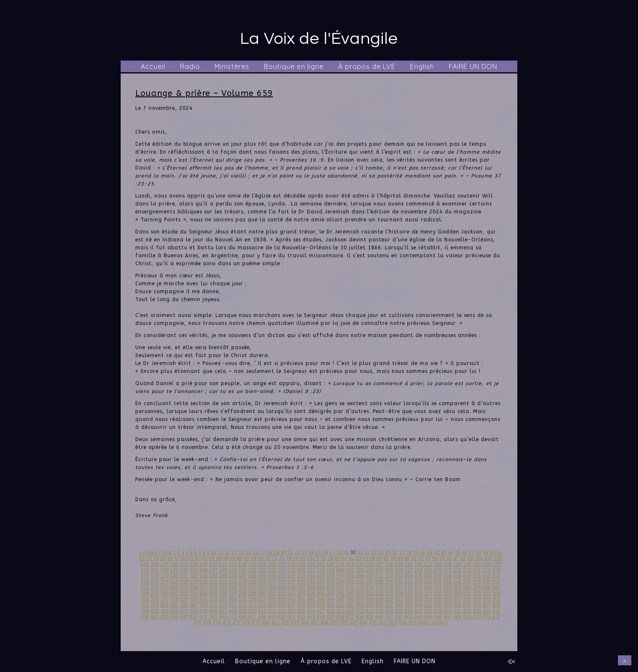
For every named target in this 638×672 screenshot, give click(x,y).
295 (213, 593)
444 (223, 617)
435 (496, 611)
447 (252, 617)
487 (334, 623)
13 (234, 553)
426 (408, 611)
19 (276, 553)
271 (340, 588)
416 (311, 611)
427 (418, 611)
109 (203, 564)
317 (428, 593)
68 (254, 558)
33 (374, 553)
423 (379, 611)
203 (399, 576)
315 (408, 593)
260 (233, 588)
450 (281, 617)
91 (414, 558)
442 (203, 617)
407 (223, 611)
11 (220, 553)
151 (252, 570)
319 (448, 593)
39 (416, 553)
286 (486, 588)
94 (435, 558)
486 (324, 623)
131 (418, 564)
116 (272, 564)
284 (467, 588)
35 (388, 553)
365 (174, 605)
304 (301, 593)
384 (360, 605)
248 (477, 582)
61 (205, 558)
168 (418, 570)
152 (262, 570)
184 (213, 576)
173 (467, 570)
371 (233, 605)
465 (428, 617)
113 (243, 564)
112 (233, 564)
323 (486, 593)
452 (301, 617)
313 (389, 593)
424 (389, 611)
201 (379, 576)
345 (340, 599)
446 (243, 617)
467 (448, 617)
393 (448, 605)
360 (486, 599)
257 (203, 588)
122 (330, 564)
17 (262, 553)
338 (272, 599)
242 (418, 582)
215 (155, 582)
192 (291, 576)
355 (438, 599)
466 (438, 617)
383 (350, 605)
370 (223, 605)
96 (449, 558)
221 (213, 582)
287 (496, 588)
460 (379, 617)
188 (252, 576)
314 (399, 593)
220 (203, 582)
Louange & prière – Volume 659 (204, 93)
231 (311, 582)
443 (213, 617)
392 (438, 605)
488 (344, 623)
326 (155, 599)
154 (281, 570)
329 (184, 599)
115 (262, 564)
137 (477, 564)
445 (233, 617)
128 (389, 564)
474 (207, 623)
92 (421, 558)
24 (311, 553)
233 (330, 582)
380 (321, 605)
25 (318, 553)
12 (227, 553)
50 (492, 553)
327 (165, 599)
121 (321, 564)
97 (456, 558)
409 (243, 611)
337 (262, 599)
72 (282, 558)
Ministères (232, 66)
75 (303, 558)
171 (448, 570)
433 (477, 611)
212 (486, 576)
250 (496, 582)
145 (194, 570)
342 (311, 599)
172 (457, 570)
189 (262, 576)
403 (184, 611)
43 (444, 553)
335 (243, 599)
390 (418, 605)
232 (321, 582)
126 (370, 564)
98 (463, 558)
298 (243, 593)
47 (472, 553)
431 (457, 611)
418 (330, 611)
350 (389, 599)
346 (350, 599)
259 (223, 588)
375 (272, 605)
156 (301, 570)
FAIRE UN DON (473, 66)
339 (281, 599)
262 (252, 588)
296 (223, 593)
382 (340, 605)
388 (399, 605)
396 (477, 605)
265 (281, 588)
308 (340, 593)
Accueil (153, 66)
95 (442, 558)
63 (219, 558)
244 (438, 582)
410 (252, 611)
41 (430, 553)
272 (350, 588)
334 (233, 599)
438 (165, 617)
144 (184, 570)
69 (261, 558)
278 (408, 588)
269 (321, 588)
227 (272, 582)
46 (465, 553)
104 (155, 564)
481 (276, 623)
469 (467, 617)
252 (155, 588)
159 (330, 570)
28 (339, 553)
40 (423, 553)
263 (262, 588)
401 (165, 611)
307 (330, 593)
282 (448, 588)
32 (367, 553)
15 (248, 553)
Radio (190, 66)
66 (240, 558)
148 (223, 570)
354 (428, 599)
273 (360, 588)
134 (448, 564)
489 (354, 623)
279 (418, 588)
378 (301, 605)
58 (184, 558)
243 (428, 582)
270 (330, 588)
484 (305, 623)
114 (252, 564)
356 (448, 599)
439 (174, 617)
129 (399, 564)
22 (297, 553)
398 (496, 605)
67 (247, 558)
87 (386, 558)
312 (379, 593)
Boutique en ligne (294, 66)
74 (295, 558)
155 (291, 570)
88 (393, 558)
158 (321, 570)
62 (212, 558)
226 (262, 582)
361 (496, 599)
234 (340, 582)
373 (252, 605)
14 (242, 553)
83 (358, 558)
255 (184, 588)
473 (197, 623)
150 (243, 570)
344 (330, 599)
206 (428, 576)
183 (203, 576)
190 (272, 576)
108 (194, 564)
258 (213, 588)
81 (344, 558)
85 (372, 558)
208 (448, 576)
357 (457, 599)
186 (233, 576)
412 (272, 611)
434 (486, 611)
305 (311, 593)
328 (174, 599)
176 (496, 570)
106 (174, 564)
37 (402, 553)
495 (412, 623)
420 (350, 611)
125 (360, 564)
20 (283, 553)
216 (165, 582)
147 (213, 570)
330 (194, 599)
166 (399, 570)
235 (350, 582)
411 (262, 611)
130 (408, 564)
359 (477, 599)
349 (379, 599)
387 (389, 605)
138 (486, 564)
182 (194, 576)
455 (330, 617)
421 (360, 611)
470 (477, 617)
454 (321, 617)
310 (360, 593)
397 (486, 605)
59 (191, 558)
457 (350, 617)
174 (477, 570)
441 (194, 617)
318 (438, 593)
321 (467, 593)
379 (311, 605)
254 (174, 588)
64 (226, 558)
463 (408, 617)
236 (360, 582)
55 (163, 558)
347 (360, 599)
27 (332, 553)
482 (285, 623)
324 (496, 593)
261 (243, 588)
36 (395, 553)
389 (408, 605)
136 (467, 564)
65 (233, 558)
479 (256, 623)
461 (389, 617)
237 (370, 582)
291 (174, 593)
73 (289, 558)
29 (346, 553)
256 (194, 588)
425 (399, 611)
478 (246, 623)
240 (399, 582)
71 (275, 558)
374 (262, 605)
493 (392, 623)
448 (262, 617)
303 (291, 593)
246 (457, 582)
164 (379, 570)
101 (488, 558)
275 (379, 588)
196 (330, 576)
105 (165, 564)
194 (311, 576)
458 (360, 617)
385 (370, 605)
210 (467, 576)
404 (194, 611)
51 (500, 553)
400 (155, 611)
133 (438, 564)
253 (165, 588)
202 (389, 576)
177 (145, 576)
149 (233, 570)
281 (438, 588)
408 (233, 611)
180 (174, 576)
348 (370, 599)
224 (243, 582)
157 (311, 570)
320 (457, 593)
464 (418, 617)
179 (165, 576)
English (422, 66)
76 (310, 558)
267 (301, 588)
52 (142, 558)
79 (330, 558)
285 (477, 588)
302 (281, 593)
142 (165, 570)
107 (184, 564)
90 (407, 558)
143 (174, 570)
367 (194, 605)
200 (370, 576)
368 (203, 605)
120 (311, 564)
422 (370, 611)
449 (272, 617)
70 (267, 558)
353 (418, 599)
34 (381, 553)
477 (236, 623)
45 (457, 553)
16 (255, 553)
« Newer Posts (155, 553)
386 (379, 605)
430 (448, 611)
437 (155, 617)
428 (428, 611)
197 (340, 576)
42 (437, 553)
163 (370, 570)
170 (438, 570)
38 (409, 553)
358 (467, 599)
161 (350, 570)
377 (291, 605)
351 (399, 599)
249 (486, 582)
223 (233, 582)
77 (316, 558)
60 (198, 558)
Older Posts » (433, 623)
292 (184, 593)
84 (365, 558)
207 (438, 576)
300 (262, 593)
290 (165, 593)
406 (213, 611)
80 (337, 558)
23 (304, 553)
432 (467, 611)
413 (281, 611)
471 (486, 617)
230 (301, 582)
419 (340, 611)
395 (467, 605)
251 (145, 588)
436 (145, 617)
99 (470, 558)
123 (340, 564)
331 (203, 599)
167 (408, 570)
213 (496, 576)
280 (428, 588)
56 (170, 558)
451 (291, 617)
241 (408, 582)
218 (184, 582)
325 (145, 599)
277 (399, 588)
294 (203, 593)
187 (243, 576)
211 (477, 576)
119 (301, 564)
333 (223, 599)
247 (467, 582)
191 (281, 576)
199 (360, 576)
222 (223, 582)
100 (478, 558)
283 (457, 588)
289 (155, 593)
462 (399, 617)
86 (379, 558)
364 (165, 605)
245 (448, 582)
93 (428, 558)
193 (301, 576)
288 (145, 593)
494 (403, 623)
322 (477, 593)
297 (233, 593)
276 (389, 588)
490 (363, 623)
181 (184, 576)
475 (217, 623)
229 (291, 582)
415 (301, 611)
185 (223, 576)
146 (203, 570)
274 (370, 588)
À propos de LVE (367, 66)
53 (149, 558)
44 (451, 553)
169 (428, 570)
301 (272, 593)
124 (350, 564)
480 (266, 623)
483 (295, 623)
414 (291, 611)
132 (428, 564)
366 (184, 605)
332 (213, 599)
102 (498, 558)
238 (379, 582)
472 (496, 617)
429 (438, 611)
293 (194, 593)
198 (350, 576)
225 (252, 582)
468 (457, 617)
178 (155, 576)
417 (321, 611)
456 (340, 617)
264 (272, 588)
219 (194, 582)
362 (145, 605)
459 (370, 617)
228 (281, 582)
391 (428, 605)
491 (373, 623)
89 (400, 558)
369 (213, 605)
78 (323, 558)
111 (223, 564)
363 (155, 605)
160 (340, 570)
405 (203, 611)
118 (291, 564)
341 (301, 599)
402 (174, 611)
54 (156, 558)
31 (360, 553)
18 (269, 553)
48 (478, 553)
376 (281, 605)
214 (145, 582)
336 (252, 599)
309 (350, 593)
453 (311, 617)
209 (457, 576)
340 (291, 599)
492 (383, 623)
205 (418, 576)
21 (290, 553)
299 (252, 593)
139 (496, 564)
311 (370, 593)
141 (155, 570)
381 (330, 605)
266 (291, 588)
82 (351, 558)
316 (418, 593)
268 (311, 588)
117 (281, 564)
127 (379, 564)
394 (457, 605)
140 (145, 570)
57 (177, 558)
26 (325, 553)
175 (486, 570)
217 (174, 582)
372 (243, 605)
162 (360, 570)
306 (321, 593)
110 (213, 564)
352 (408, 599)
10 (214, 553)
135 (457, 564)
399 (145, 611)
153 (272, 570)
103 (145, 564)
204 (408, 576)
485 (314, 623)
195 (321, 576)
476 (227, 623)
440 (184, 617)
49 (485, 553)
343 (321, 599)
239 (389, 582)
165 (389, 570)
